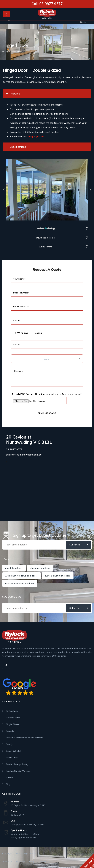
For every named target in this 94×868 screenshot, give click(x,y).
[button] (40, 228)
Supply (9, 744)
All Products (12, 711)
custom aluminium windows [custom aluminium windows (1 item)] (20, 583)
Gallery (9, 778)
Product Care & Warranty (18, 771)
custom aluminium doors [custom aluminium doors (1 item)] (58, 576)
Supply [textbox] (47, 359)
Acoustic (10, 731)
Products (21, 862)
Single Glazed (13, 724)
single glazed (36, 136)
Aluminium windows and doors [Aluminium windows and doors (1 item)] (22, 576)
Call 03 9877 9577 (47, 4)
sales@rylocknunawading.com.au (24, 455)
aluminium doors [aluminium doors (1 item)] (14, 568)
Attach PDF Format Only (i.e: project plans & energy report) (47, 394)
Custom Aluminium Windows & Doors (25, 738)
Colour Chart (12, 758)
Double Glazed (13, 718)
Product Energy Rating (17, 764)
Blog (8, 784)
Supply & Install (14, 751)
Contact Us (43, 862)
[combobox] (47, 359)
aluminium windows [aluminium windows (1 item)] (40, 568)
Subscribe (75, 545)
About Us (8, 862)
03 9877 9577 (14, 449)
